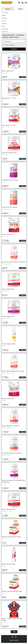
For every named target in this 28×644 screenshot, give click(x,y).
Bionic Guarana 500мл (9, 564)
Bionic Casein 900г (8, 234)
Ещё (14, 632)
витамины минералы (7, 209)
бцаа (3, 100)
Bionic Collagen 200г (8, 316)
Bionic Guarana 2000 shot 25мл (11, 537)
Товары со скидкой (10, 45)
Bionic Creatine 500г (8, 398)
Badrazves (4, 18)
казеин (3, 236)
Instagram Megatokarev (16, 637)
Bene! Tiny (4, 24)
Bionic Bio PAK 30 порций (10, 207)
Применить (14, 49)
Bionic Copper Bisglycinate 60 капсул (13, 371)
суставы (4, 182)
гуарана (4, 539)
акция (7, 236)
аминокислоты (5, 73)
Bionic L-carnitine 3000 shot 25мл (12, 591)
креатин (4, 400)
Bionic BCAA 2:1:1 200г (9, 98)
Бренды (21, 9)
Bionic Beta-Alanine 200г (9, 153)
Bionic (3, 26)
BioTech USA (5, 29)
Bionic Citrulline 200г (8, 289)
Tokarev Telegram (12, 637)
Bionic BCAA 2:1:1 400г (9, 125)
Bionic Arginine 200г (8, 71)
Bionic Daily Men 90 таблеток (11, 426)
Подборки (8, 9)
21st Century (5, 13)
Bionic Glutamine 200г (9, 509)
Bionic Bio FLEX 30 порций (10, 180)
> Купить (23, 77)
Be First (4, 21)
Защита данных (14, 640)
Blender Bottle (5, 32)
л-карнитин (4, 593)
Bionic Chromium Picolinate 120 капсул (14, 262)
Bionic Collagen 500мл (9, 344)
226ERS (4, 15)
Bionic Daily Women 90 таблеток (12, 453)
